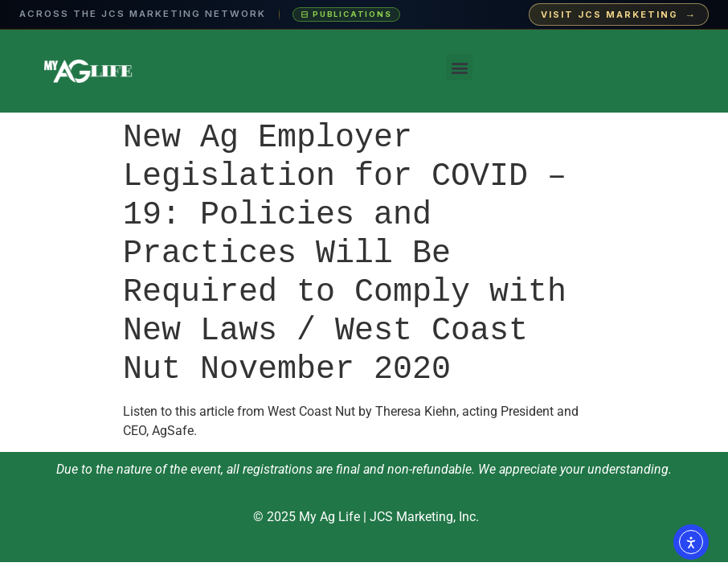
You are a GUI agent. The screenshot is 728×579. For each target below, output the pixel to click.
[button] (459, 67)
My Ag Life (329, 517)
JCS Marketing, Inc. (424, 517)
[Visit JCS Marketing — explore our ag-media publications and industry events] (364, 15)
